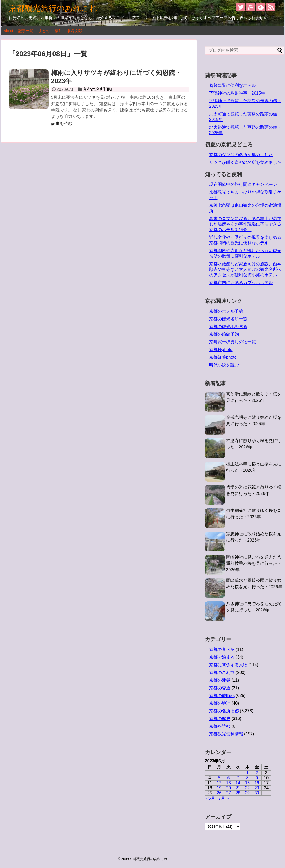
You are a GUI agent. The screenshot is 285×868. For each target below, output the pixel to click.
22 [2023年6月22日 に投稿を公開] (247, 788)
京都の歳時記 (222, 696)
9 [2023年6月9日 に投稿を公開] (257, 778)
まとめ (44, 31)
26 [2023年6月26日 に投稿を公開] (219, 793)
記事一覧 (26, 31)
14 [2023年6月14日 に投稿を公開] (238, 783)
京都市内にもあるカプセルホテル (241, 283)
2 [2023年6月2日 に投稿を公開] (257, 773)
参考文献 (75, 31)
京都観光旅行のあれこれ (53, 8)
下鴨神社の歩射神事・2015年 (237, 93)
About (8, 31)
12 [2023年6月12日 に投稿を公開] (219, 783)
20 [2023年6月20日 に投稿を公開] (229, 788)
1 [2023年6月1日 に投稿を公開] (247, 773)
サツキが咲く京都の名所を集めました (245, 162)
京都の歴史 (220, 719)
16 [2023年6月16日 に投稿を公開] (257, 783)
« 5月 (210, 798)
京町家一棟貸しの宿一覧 (233, 342)
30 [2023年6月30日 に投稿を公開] (257, 793)
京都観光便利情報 (226, 734)
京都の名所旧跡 (98, 89)
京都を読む (220, 726)
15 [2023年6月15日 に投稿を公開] (247, 783)
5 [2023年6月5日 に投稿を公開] (219, 778)
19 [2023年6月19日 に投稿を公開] (219, 788)
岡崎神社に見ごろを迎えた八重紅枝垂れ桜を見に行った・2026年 (254, 563)
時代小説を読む (224, 365)
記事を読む (62, 123)
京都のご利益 (222, 673)
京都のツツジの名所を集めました (241, 155)
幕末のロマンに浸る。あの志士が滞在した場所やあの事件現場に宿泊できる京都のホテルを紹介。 (245, 224)
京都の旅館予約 (224, 334)
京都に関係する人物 (228, 665)
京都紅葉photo (223, 357)
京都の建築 (220, 680)
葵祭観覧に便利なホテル (233, 85)
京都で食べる (222, 649)
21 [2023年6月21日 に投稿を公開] (238, 788)
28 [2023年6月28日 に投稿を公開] (238, 793)
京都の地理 (220, 703)
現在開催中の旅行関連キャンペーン (243, 184)
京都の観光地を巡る (228, 327)
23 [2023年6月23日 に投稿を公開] (257, 788)
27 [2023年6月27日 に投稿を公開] (229, 793)
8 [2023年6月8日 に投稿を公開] (247, 778)
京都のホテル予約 (226, 311)
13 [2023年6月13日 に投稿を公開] (229, 783)
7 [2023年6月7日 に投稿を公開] (238, 778)
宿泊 (59, 31)
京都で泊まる (222, 657)
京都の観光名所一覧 (228, 319)
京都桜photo (221, 350)
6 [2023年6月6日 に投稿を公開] (228, 778)
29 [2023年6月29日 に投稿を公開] (247, 793)
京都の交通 (220, 688)
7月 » (223, 798)
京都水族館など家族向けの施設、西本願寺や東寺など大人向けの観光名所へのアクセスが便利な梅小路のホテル (245, 269)
